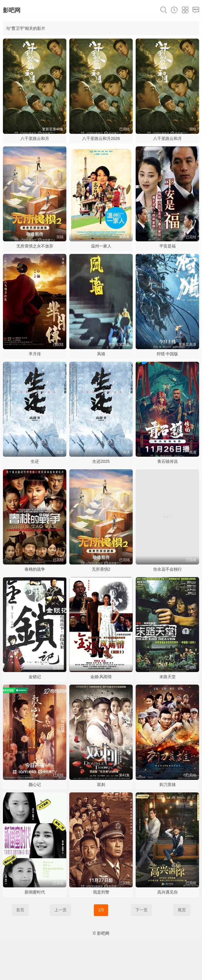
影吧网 (12, 10)
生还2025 (101, 461)
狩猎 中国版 (168, 354)
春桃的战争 (35, 569)
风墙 (101, 354)
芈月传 (35, 354)
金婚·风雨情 (101, 677)
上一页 (61, 910)
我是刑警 (101, 892)
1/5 (101, 910)
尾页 (182, 910)
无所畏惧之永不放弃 (35, 246)
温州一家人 (101, 246)
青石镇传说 (168, 461)
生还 (35, 461)
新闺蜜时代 (35, 892)
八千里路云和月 (35, 138)
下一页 (141, 910)
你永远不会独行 (168, 569)
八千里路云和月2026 (101, 138)
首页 (20, 910)
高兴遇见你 (168, 892)
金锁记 (35, 677)
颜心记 (35, 785)
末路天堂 (168, 677)
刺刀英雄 (168, 785)
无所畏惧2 (101, 569)
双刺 (101, 785)
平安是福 (168, 246)
